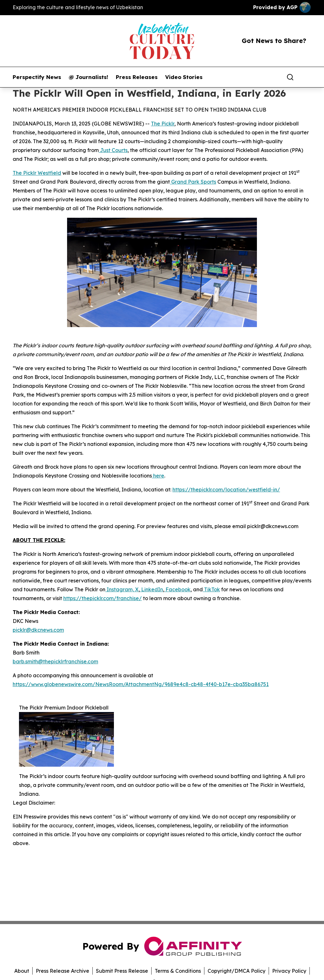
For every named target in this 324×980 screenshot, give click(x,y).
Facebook (177, 589)
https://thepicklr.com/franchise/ (103, 598)
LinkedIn (151, 589)
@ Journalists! (88, 77)
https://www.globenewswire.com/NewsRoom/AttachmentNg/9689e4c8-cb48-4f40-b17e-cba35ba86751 (141, 684)
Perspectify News (37, 77)
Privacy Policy (289, 971)
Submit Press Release (122, 971)
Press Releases (137, 77)
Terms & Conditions (178, 971)
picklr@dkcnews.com (38, 630)
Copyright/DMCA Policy (237, 971)
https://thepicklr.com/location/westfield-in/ (226, 490)
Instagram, (120, 589)
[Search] (290, 77)
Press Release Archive (62, 971)
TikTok (211, 589)
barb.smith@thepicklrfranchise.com (55, 661)
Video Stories (184, 77)
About (22, 971)
